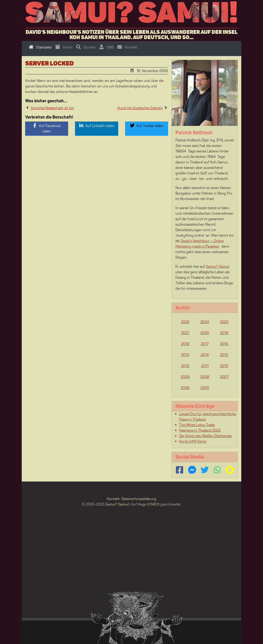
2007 (224, 377)
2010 (224, 366)
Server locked (49, 63)
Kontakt (127, 47)
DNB (106, 47)
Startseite (40, 47)
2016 (224, 344)
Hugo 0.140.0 (149, 504)
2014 (205, 355)
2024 (205, 322)
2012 (185, 366)
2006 (185, 388)
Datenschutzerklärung (139, 499)
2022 (224, 322)
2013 (224, 355)
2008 (205, 377)
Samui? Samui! (131, 12)
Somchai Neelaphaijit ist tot (52, 108)
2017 (205, 344)
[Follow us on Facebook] (180, 470)
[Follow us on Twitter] (205, 470)
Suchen (86, 47)
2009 (185, 377)
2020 (205, 333)
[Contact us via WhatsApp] (217, 470)
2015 (185, 355)
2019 (224, 333)
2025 (185, 322)
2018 (185, 344)
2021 (185, 333)
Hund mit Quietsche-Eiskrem (140, 108)
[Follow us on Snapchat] (230, 470)
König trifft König (193, 441)
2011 (205, 366)
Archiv (64, 47)
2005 (205, 388)
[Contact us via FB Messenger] (192, 470)
